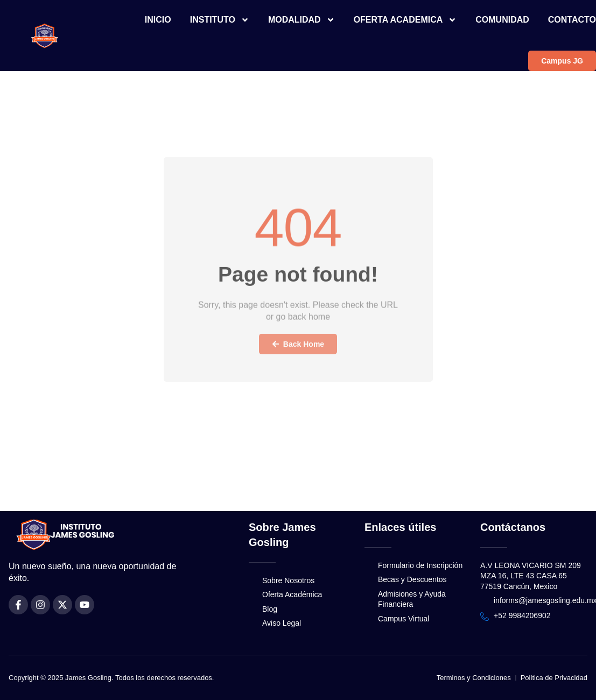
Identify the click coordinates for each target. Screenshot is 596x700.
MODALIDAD (301, 20)
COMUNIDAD (502, 20)
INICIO (158, 20)
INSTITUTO (220, 20)
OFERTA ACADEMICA (405, 20)
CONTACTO (572, 20)
